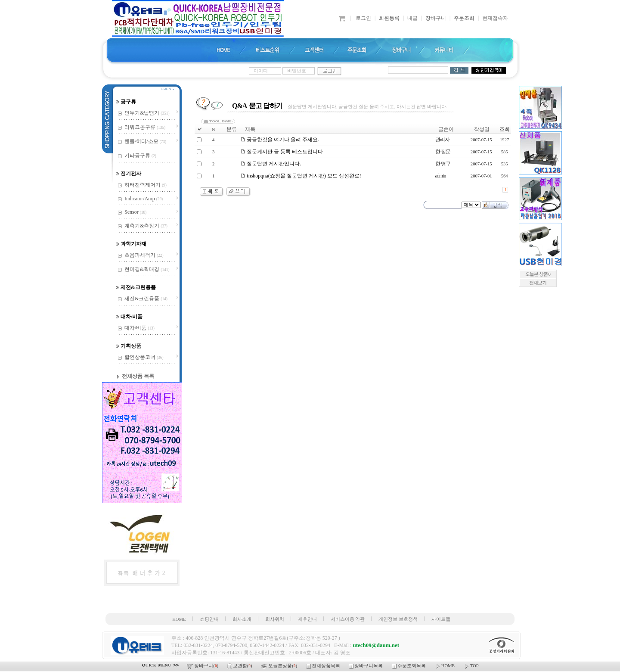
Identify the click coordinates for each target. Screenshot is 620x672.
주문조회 (464, 18)
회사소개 (242, 619)
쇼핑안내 (209, 619)
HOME (179, 619)
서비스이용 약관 (348, 619)
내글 (412, 18)
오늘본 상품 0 (538, 274)
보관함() (240, 666)
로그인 (363, 18)
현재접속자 (495, 18)
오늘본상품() (279, 666)
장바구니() (203, 666)
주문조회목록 (409, 666)
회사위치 (275, 619)
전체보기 (538, 283)
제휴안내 (307, 619)
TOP (471, 666)
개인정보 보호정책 (398, 619)
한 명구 (443, 164)
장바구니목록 (366, 666)
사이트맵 (441, 619)
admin (441, 176)
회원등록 (389, 18)
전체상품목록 (324, 666)
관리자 (442, 140)
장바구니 (436, 18)
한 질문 (443, 152)
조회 (505, 129)
